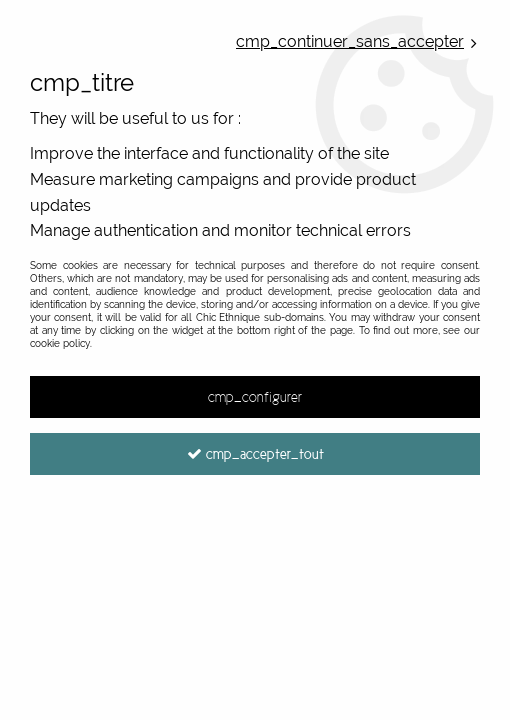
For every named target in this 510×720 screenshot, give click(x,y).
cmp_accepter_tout (255, 454)
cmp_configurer (255, 397)
